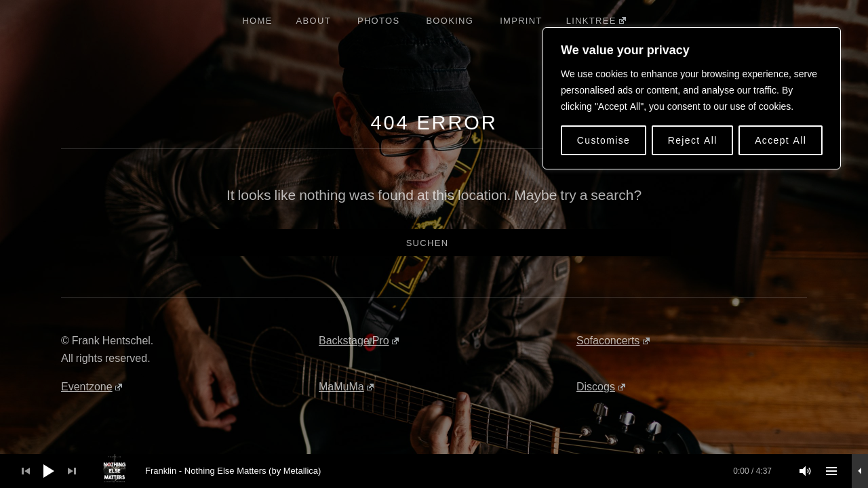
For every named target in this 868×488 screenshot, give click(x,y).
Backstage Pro (359, 340)
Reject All (693, 140)
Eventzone (92, 386)
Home (257, 20)
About (314, 20)
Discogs (601, 386)
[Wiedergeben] (49, 471)
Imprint (521, 20)
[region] (692, 98)
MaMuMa (346, 386)
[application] (434, 471)
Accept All (781, 140)
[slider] (441, 471)
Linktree (596, 20)
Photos (378, 20)
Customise (604, 140)
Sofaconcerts (613, 340)
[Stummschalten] (806, 471)
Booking (450, 20)
